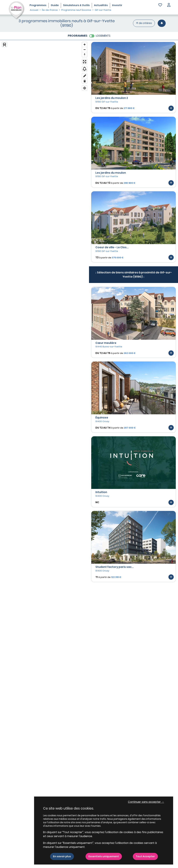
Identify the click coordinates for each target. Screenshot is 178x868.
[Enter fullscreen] (85, 62)
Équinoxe (102, 418)
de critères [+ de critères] (144, 23)
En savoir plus (62, 856)
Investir (117, 5)
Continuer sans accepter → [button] (146, 802)
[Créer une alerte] (162, 23)
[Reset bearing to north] (85, 55)
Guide (55, 5)
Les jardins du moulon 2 (112, 98)
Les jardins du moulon (111, 173)
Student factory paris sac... (115, 567)
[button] (169, 5)
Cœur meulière (106, 343)
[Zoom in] (85, 45)
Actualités (101, 5)
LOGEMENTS (103, 36)
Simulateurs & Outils (76, 5)
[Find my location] (85, 88)
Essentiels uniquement (104, 856)
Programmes (38, 5)
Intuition (101, 492)
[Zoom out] (85, 50)
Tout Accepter (145, 856)
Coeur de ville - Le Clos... (112, 247)
